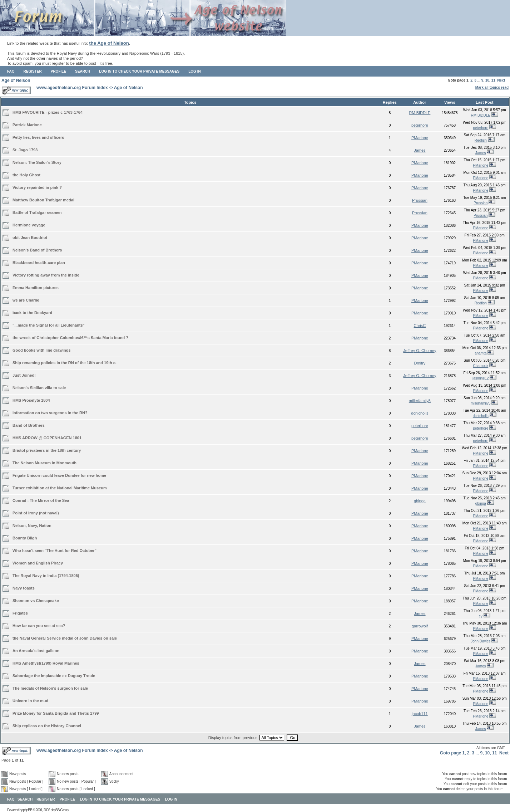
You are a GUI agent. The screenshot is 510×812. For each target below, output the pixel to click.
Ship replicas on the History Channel (47, 726)
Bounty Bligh (25, 538)
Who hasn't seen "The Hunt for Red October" (55, 551)
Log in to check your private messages (139, 71)
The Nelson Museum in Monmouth (44, 463)
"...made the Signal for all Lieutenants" (49, 325)
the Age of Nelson (109, 43)
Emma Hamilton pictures (36, 288)
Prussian (420, 200)
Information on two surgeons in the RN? (50, 413)
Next (501, 80)
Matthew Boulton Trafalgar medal (43, 200)
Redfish (481, 140)
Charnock (481, 366)
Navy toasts (24, 588)
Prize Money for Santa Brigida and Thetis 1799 (56, 713)
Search (83, 71)
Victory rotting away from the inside (46, 275)
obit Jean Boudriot (30, 238)
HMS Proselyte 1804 (31, 400)
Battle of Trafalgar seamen (37, 212)
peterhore (420, 125)
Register (33, 71)
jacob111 (420, 714)
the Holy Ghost (26, 175)
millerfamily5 (420, 401)
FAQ (11, 71)
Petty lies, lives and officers (38, 137)
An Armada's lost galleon (36, 651)
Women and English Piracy (38, 563)
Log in (194, 71)
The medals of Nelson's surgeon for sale (50, 688)
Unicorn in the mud (30, 701)
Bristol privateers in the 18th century (47, 450)
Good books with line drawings (42, 350)
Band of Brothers (29, 425)
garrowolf (420, 626)
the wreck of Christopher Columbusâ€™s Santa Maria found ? (70, 338)
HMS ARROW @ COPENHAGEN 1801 (47, 438)
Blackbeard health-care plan (39, 263)
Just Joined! (24, 375)
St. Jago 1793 (25, 150)
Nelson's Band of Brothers (37, 250)
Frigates (20, 613)
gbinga (420, 501)
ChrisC (420, 326)
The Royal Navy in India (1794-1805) (46, 576)
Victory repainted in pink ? (37, 187)
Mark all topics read (492, 87)
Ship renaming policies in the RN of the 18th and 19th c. (65, 363)
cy (481, 616)
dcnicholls (420, 413)
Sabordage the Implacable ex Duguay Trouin (54, 676)
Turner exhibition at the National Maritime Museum (60, 488)
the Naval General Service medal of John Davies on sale (65, 638)
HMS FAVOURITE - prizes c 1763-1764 (48, 112)
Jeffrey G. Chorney (420, 351)
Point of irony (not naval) (36, 513)
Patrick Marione (27, 125)
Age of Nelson (16, 80)
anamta (481, 353)
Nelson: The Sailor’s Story (37, 162)
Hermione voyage (29, 225)
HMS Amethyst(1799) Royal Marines (46, 663)
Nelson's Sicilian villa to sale (39, 388)
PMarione (420, 138)
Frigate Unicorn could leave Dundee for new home (59, 475)
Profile (58, 71)
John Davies (481, 641)
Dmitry (420, 363)
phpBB (28, 810)
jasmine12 (481, 378)
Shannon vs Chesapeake (36, 601)
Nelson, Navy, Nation (32, 525)
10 (487, 80)
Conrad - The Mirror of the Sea (41, 500)
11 (493, 80)
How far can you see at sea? (39, 626)
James (420, 150)
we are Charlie (26, 300)
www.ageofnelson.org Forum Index (72, 88)
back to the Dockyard (32, 313)
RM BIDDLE (420, 113)
